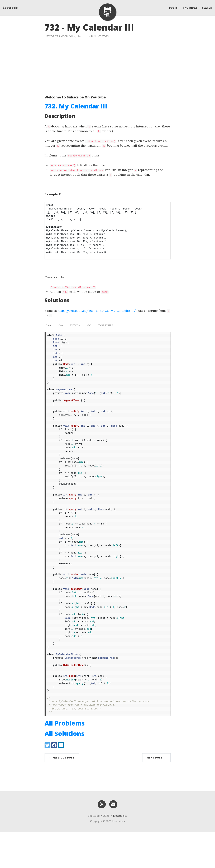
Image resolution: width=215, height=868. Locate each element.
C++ (61, 325)
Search (207, 8)
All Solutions (64, 770)
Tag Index (190, 8)
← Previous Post (62, 794)
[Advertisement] (108, 66)
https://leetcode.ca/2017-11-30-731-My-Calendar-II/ (97, 311)
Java (49, 325)
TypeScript (106, 325)
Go (89, 325)
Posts (173, 8)
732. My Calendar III (76, 106)
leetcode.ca (120, 852)
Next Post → (156, 794)
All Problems (65, 759)
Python (75, 325)
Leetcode (10, 8)
